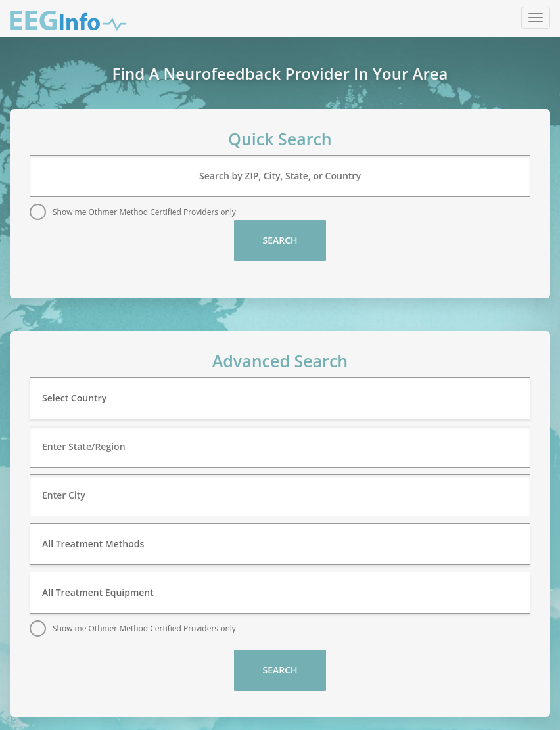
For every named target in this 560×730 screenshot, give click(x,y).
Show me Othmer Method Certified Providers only (144, 212)
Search (280, 240)
